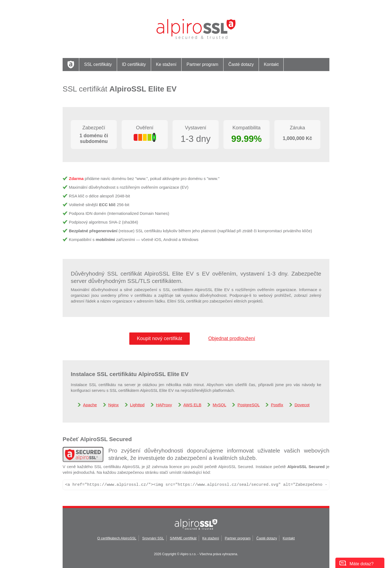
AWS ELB (192, 405)
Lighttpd (137, 405)
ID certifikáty (134, 64)
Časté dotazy (241, 64)
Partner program (202, 64)
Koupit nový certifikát (160, 338)
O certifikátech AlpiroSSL (117, 538)
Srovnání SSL (153, 538)
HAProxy (164, 405)
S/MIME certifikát (183, 538)
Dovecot (302, 405)
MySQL (219, 405)
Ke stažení (166, 64)
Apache (90, 405)
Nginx (114, 405)
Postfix (277, 405)
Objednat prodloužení (232, 338)
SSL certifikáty (98, 64)
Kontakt (271, 64)
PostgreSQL (248, 405)
